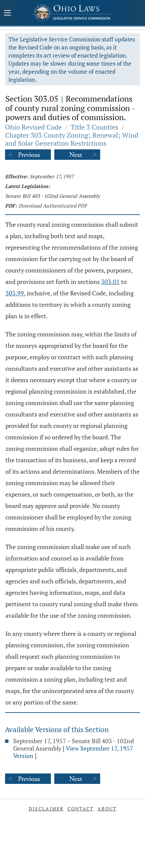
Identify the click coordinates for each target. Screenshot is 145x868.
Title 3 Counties (95, 127)
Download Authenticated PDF (53, 206)
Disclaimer (46, 809)
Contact (81, 809)
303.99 (15, 293)
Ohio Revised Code (33, 127)
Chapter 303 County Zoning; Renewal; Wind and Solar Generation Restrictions (72, 139)
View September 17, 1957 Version (73, 752)
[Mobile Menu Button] (7, 13)
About (107, 809)
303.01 (110, 282)
